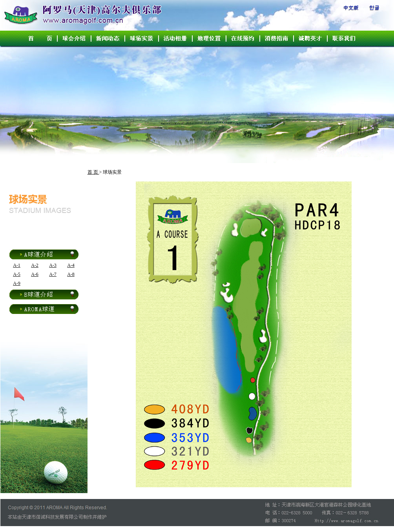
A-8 (71, 274)
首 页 (93, 172)
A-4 (71, 265)
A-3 (53, 265)
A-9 (17, 283)
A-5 (17, 274)
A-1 (17, 265)
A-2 (35, 265)
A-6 (35, 274)
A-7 (53, 274)
